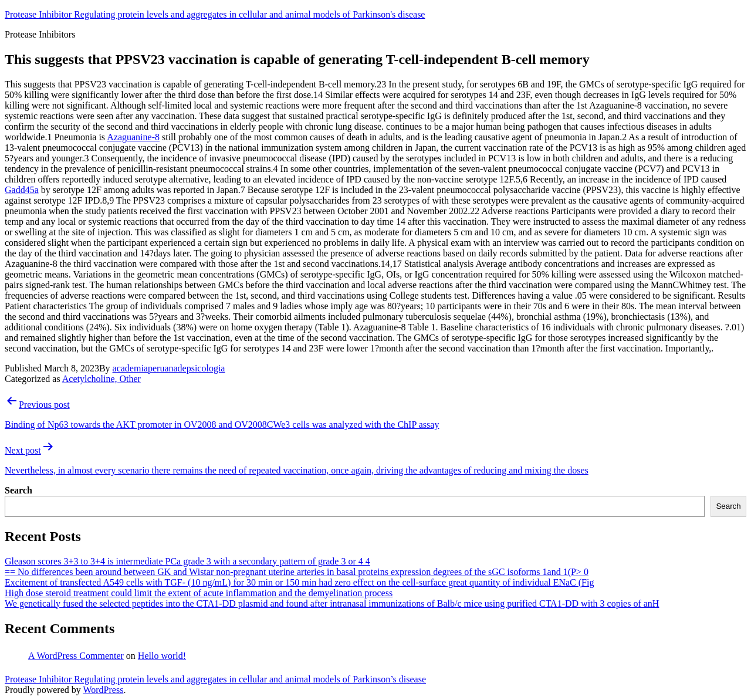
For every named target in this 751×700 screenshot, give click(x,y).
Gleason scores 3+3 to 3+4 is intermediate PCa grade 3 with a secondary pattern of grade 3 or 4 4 (187, 561)
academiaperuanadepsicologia (169, 368)
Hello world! (162, 656)
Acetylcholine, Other (102, 379)
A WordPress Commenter (76, 656)
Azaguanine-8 (133, 137)
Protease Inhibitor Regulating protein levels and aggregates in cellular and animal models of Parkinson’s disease (215, 679)
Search (18, 490)
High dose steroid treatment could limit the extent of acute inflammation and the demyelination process (199, 593)
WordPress (103, 690)
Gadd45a (22, 190)
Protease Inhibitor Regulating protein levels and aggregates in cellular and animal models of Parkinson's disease (215, 14)
